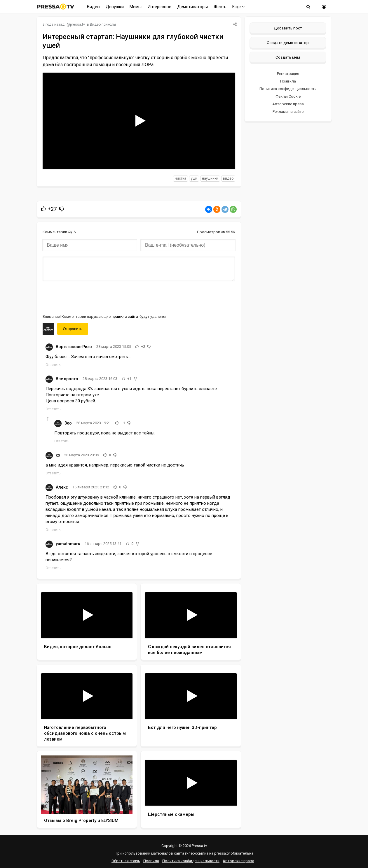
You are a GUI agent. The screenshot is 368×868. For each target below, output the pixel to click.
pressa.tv (77, 24)
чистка (180, 178)
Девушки (115, 7)
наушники (210, 178)
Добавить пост (288, 28)
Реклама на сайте (288, 112)
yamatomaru (68, 544)
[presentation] (87, 297)
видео (228, 178)
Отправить (73, 329)
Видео (93, 7)
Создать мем (288, 57)
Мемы (136, 7)
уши (194, 178)
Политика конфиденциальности (288, 89)
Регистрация (288, 74)
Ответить (53, 365)
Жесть (220, 7)
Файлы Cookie (288, 96)
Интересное (159, 7)
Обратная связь (126, 861)
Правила (288, 81)
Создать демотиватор (288, 43)
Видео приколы (103, 24)
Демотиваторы (192, 7)
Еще (239, 7)
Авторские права (288, 104)
